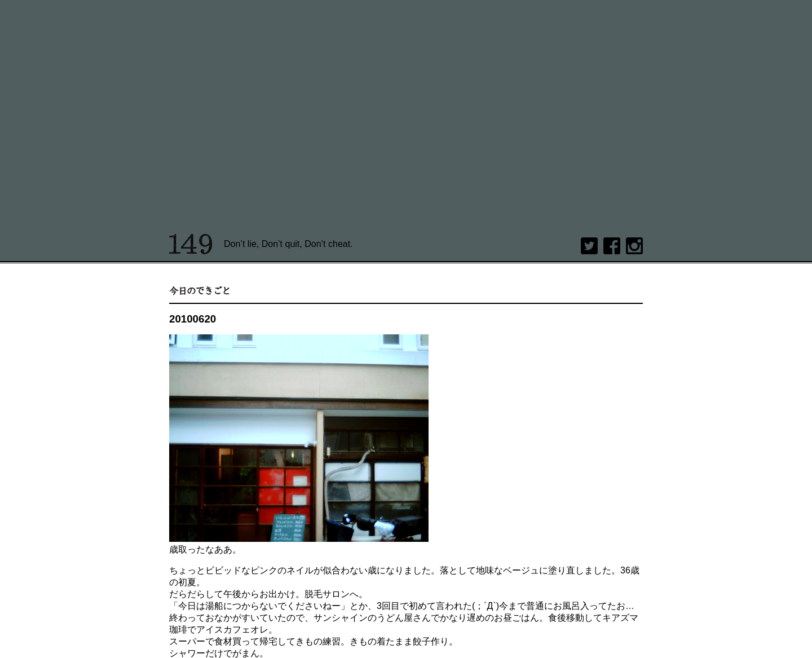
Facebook (612, 246)
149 (191, 244)
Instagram (634, 246)
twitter (589, 246)
